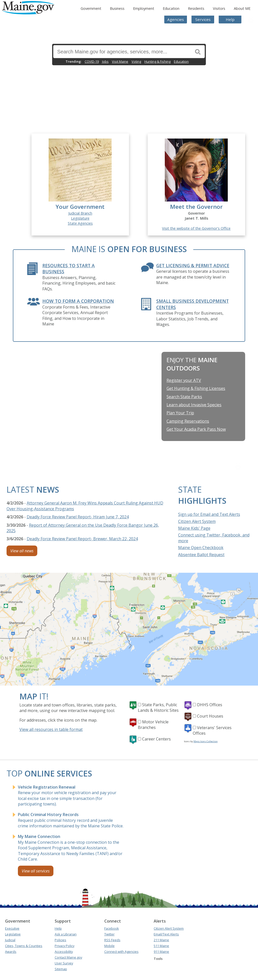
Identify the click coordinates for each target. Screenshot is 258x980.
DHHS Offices (210, 705)
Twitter (109, 934)
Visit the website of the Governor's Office (196, 228)
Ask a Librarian (66, 934)
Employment (144, 8)
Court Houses (210, 716)
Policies (60, 940)
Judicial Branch (80, 213)
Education (171, 8)
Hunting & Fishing (157, 61)
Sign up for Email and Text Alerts (209, 514)
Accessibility (64, 952)
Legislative (13, 934)
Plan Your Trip (180, 413)
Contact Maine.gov (68, 957)
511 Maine (161, 946)
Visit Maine (120, 61)
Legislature (80, 218)
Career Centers (156, 739)
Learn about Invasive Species (194, 405)
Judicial (10, 940)
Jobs (105, 61)
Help (230, 19)
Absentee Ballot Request (201, 555)
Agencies (176, 19)
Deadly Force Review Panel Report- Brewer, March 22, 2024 (82, 539)
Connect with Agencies (121, 952)
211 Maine (161, 940)
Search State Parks (184, 397)
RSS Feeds (112, 940)
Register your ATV (184, 380)
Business (117, 8)
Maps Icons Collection (206, 741)
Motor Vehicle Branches (153, 725)
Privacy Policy (64, 946)
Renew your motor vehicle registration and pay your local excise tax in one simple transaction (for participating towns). (67, 796)
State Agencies (80, 223)
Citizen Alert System (197, 521)
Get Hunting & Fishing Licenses (196, 388)
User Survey (64, 963)
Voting (136, 61)
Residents (196, 8)
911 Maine (161, 952)
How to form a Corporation (78, 301)
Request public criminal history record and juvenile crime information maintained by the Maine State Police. (71, 820)
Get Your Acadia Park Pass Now (196, 429)
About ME (242, 8)
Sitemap (61, 969)
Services (203, 19)
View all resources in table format (51, 729)
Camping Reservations (188, 421)
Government (91, 8)
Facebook (112, 928)
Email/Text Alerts (166, 934)
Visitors (219, 8)
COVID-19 (92, 61)
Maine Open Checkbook (201, 548)
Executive (12, 928)
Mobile (109, 946)
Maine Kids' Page (194, 528)
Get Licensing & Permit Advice (193, 265)
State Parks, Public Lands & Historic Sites (158, 707)
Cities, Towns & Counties (24, 946)
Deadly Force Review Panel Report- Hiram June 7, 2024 (78, 517)
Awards (11, 952)
